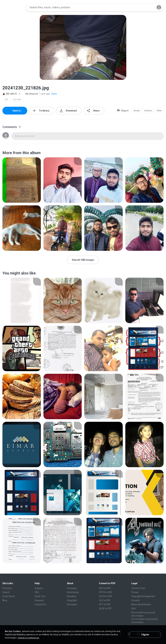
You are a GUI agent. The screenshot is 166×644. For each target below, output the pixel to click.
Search (6, 592)
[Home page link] (13, 7)
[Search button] (150, 7)
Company (72, 588)
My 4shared (30, 94)
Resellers (72, 596)
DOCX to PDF (106, 596)
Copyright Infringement (143, 596)
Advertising (73, 592)
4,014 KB (17, 100)
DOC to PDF (105, 588)
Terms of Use (138, 588)
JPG (6, 100)
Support (39, 588)
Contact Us (40, 604)
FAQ (37, 592)
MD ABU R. (10, 94)
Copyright (72, 600)
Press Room (9, 596)
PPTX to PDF (106, 592)
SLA (133, 608)
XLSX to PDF (105, 608)
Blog (5, 600)
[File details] (22, 180)
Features (39, 600)
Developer (72, 604)
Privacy (135, 592)
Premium (7, 588)
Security (136, 600)
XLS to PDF (105, 600)
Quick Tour (40, 596)
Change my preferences (28, 638)
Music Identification (141, 604)
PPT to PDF (105, 604)
